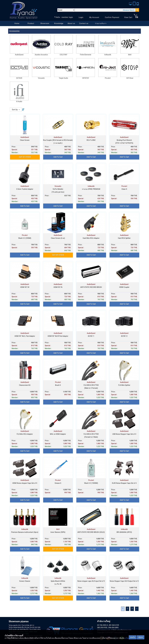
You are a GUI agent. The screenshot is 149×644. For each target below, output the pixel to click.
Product (31, 23)
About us (71, 23)
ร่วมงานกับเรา (101, 23)
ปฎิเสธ (141, 637)
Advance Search (129, 10)
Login (81, 17)
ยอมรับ (133, 637)
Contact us (84, 23)
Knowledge (59, 23)
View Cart (128, 17)
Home (17, 23)
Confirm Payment (112, 17)
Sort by (15, 110)
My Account (94, 17)
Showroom (45, 23)
